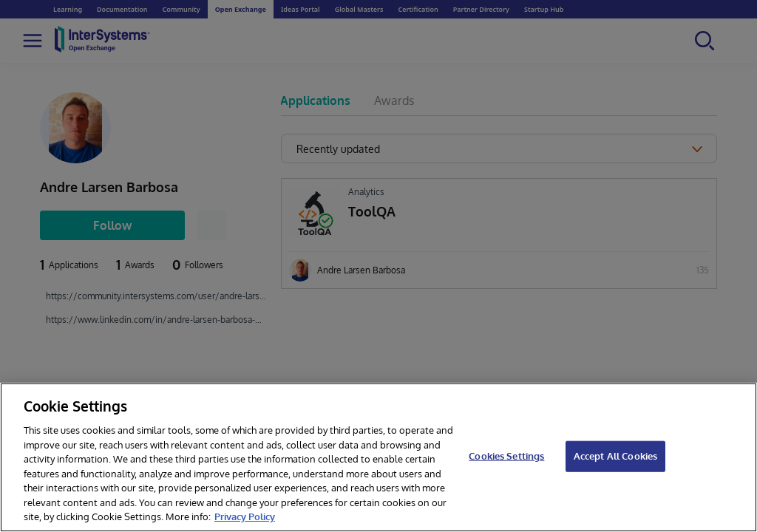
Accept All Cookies (615, 456)
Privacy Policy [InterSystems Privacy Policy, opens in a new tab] (245, 516)
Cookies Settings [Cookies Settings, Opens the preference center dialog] (506, 456)
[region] (378, 457)
